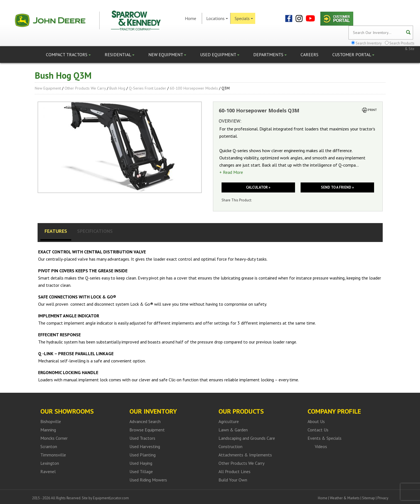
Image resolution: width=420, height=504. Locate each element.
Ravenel (48, 471)
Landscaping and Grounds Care (247, 438)
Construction (230, 446)
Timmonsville (53, 455)
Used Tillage (141, 471)
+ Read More (231, 172)
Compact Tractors (68, 55)
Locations (217, 18)
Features (56, 231)
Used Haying (141, 463)
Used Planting (143, 455)
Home (191, 18)
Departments (270, 55)
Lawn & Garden (233, 430)
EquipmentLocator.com (111, 498)
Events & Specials (325, 438)
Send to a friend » (337, 187)
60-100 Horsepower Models (194, 88)
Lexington (50, 463)
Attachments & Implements (245, 455)
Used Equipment (220, 55)
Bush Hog (117, 88)
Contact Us (318, 430)
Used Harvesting (145, 446)
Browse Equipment (147, 430)
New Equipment (167, 55)
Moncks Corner (54, 438)
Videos (321, 446)
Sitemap (369, 498)
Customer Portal (353, 55)
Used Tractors (142, 438)
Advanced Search (145, 421)
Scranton (49, 446)
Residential (120, 55)
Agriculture (229, 421)
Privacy (383, 498)
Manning (48, 430)
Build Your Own (233, 480)
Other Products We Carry (85, 88)
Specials (244, 18)
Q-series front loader (148, 88)
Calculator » (258, 187)
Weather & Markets (345, 498)
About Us (316, 421)
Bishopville (51, 421)
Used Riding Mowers (148, 480)
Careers (310, 55)
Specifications (95, 231)
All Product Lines (234, 471)
